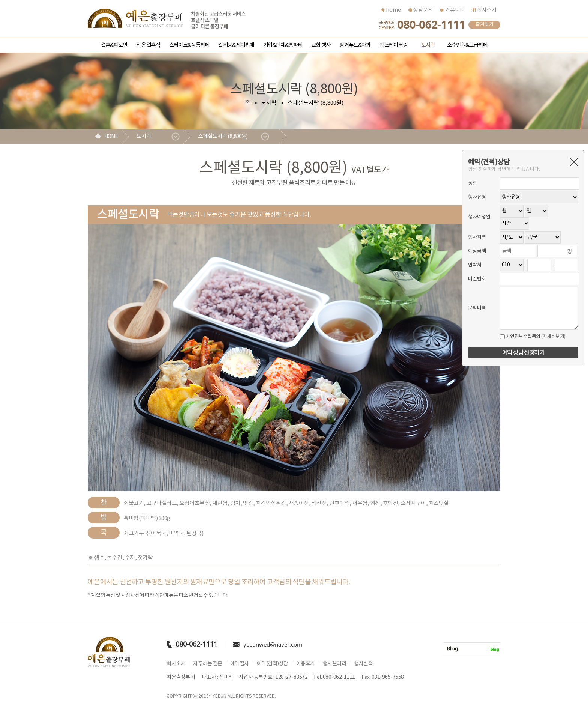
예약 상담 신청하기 (523, 353)
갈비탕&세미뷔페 (236, 45)
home (391, 10)
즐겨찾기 (484, 25)
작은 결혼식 (148, 45)
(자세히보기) (553, 337)
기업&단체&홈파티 (283, 45)
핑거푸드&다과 (355, 45)
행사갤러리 (335, 664)
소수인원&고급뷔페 (467, 45)
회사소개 (484, 10)
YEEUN (220, 696)
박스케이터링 (393, 45)
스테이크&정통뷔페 (189, 45)
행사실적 (363, 664)
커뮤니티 (452, 10)
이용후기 (306, 664)
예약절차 (240, 664)
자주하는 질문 (208, 664)
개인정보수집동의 (520, 337)
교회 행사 (321, 45)
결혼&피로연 (114, 45)
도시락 (428, 45)
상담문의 (421, 10)
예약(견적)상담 (273, 664)
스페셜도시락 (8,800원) (223, 136)
